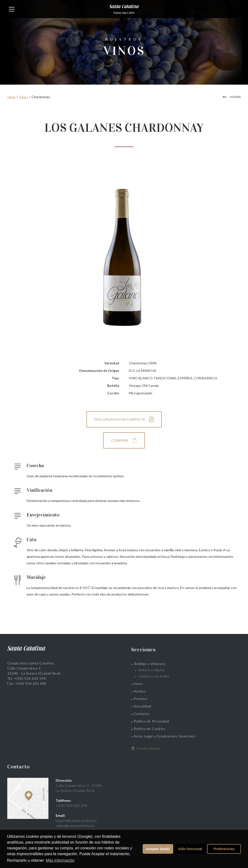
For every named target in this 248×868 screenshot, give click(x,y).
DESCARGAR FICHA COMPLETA (120, 419)
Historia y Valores (152, 670)
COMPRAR (120, 440)
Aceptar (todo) (158, 849)
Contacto (142, 714)
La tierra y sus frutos (154, 676)
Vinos (23, 97)
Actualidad (142, 706)
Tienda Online (146, 748)
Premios (141, 699)
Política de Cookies (150, 729)
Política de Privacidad (151, 721)
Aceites (140, 691)
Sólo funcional (190, 849)
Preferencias (224, 849)
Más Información (60, 860)
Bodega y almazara (150, 664)
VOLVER (235, 97)
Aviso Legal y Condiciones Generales (165, 736)
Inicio (11, 97)
